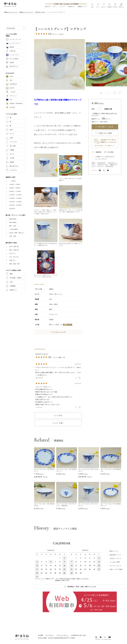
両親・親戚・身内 (15, 264)
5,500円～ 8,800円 (15, 188)
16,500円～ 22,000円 (15, 198)
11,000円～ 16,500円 (15, 195)
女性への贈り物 (14, 247)
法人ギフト (13, 253)
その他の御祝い (14, 229)
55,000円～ (13, 209)
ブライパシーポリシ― (63, 635)
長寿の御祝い (13, 222)
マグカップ (100, 166)
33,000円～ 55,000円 (15, 205)
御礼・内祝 (13, 226)
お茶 (9, 130)
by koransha (10, 73)
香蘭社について (83, 7)
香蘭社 (93, 163)
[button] (115, 93)
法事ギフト (11, 290)
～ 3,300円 (12, 181)
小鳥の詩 (11, 51)
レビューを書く (58, 423)
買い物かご (115, 5)
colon (9, 76)
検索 (92, 5)
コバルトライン (13, 55)
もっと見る (58, 415)
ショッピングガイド (101, 159)
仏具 (9, 282)
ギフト (55, 7)
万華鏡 (10, 150)
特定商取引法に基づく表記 (79, 635)
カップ (10, 134)
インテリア (11, 142)
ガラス (10, 154)
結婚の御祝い (13, 219)
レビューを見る (59, 34)
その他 (10, 158)
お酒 (9, 138)
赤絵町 (10, 62)
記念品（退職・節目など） (17, 233)
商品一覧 (48, 7)
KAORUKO (11, 84)
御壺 (9, 274)
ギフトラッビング (115, 566)
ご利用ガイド (71, 7)
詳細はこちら (68, 325)
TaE (9, 80)
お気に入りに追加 (105, 133)
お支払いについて (115, 558)
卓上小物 (11, 146)
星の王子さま (12, 66)
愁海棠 (10, 47)
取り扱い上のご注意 (58, 332)
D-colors (10, 107)
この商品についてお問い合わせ (104, 157)
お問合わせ (121, 5)
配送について (114, 551)
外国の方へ (13, 260)
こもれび (11, 92)
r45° (9, 100)
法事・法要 (13, 236)
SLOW (10, 88)
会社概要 (41, 635)
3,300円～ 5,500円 (15, 184)
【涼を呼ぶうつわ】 (103, 165)
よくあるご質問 (115, 562)
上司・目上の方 (14, 257)
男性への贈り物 (14, 250)
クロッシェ (11, 96)
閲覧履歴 (110, 5)
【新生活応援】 (101, 163)
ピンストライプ (13, 43)
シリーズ (62, 7)
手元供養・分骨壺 (13, 278)
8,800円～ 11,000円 (15, 191)
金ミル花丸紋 (12, 59)
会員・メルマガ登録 (116, 569)
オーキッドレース (13, 39)
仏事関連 (11, 286)
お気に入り (104, 5)
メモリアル (11, 170)
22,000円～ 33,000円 (15, 202)
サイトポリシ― (50, 635)
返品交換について (115, 555)
